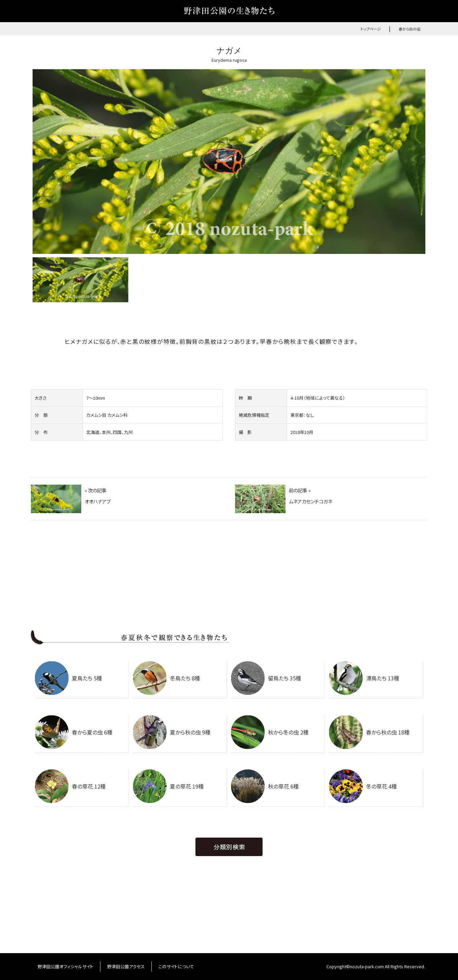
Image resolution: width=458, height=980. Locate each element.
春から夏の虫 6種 (74, 732)
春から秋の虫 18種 (369, 732)
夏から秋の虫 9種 (172, 732)
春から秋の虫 (409, 29)
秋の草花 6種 (265, 786)
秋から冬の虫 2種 (270, 732)
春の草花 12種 (70, 786)
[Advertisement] (229, 580)
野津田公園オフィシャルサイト (65, 966)
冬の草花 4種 (363, 786)
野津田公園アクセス (126, 966)
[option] (229, 162)
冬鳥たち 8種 (167, 678)
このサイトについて (176, 966)
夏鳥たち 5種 (68, 678)
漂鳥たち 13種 (364, 678)
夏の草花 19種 (168, 786)
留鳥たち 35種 (266, 678)
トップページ (371, 29)
